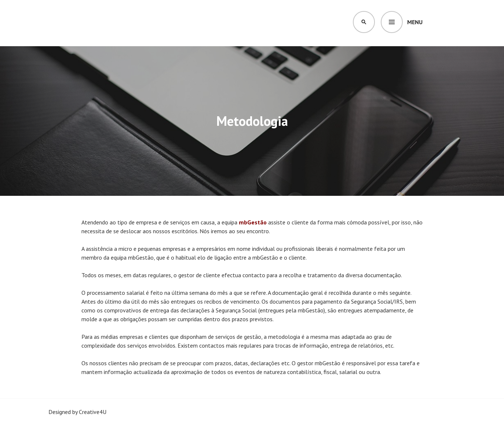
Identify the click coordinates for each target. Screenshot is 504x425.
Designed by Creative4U (77, 412)
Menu (415, 22)
